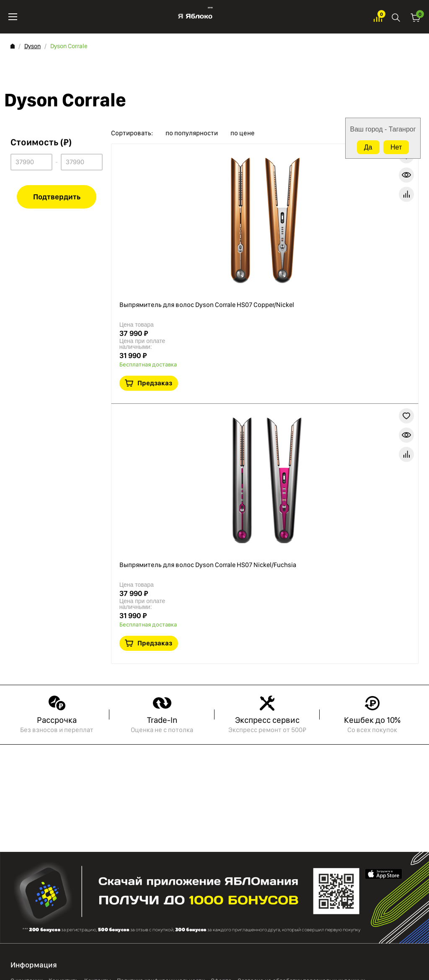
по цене (243, 133)
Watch (19, 791)
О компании (27, 696)
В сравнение (393, 241)
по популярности (192, 133)
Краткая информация (374, 241)
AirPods (21, 758)
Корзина (416, 17)
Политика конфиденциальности (161, 696)
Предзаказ (383, 215)
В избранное (354, 241)
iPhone (20, 747)
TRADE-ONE (51, 769)
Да (368, 147)
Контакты (98, 696)
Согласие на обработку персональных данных (301, 696)
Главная (13, 46)
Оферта (221, 696)
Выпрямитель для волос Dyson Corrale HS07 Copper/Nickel (269, 166)
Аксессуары (53, 758)
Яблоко (195, 17)
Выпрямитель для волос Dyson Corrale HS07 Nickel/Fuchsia (269, 283)
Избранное (378, 17)
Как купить (63, 696)
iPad (16, 769)
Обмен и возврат (34, 707)
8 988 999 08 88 (38, 889)
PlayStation (51, 747)
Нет (396, 147)
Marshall (48, 791)
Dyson (32, 46)
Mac (16, 780)
